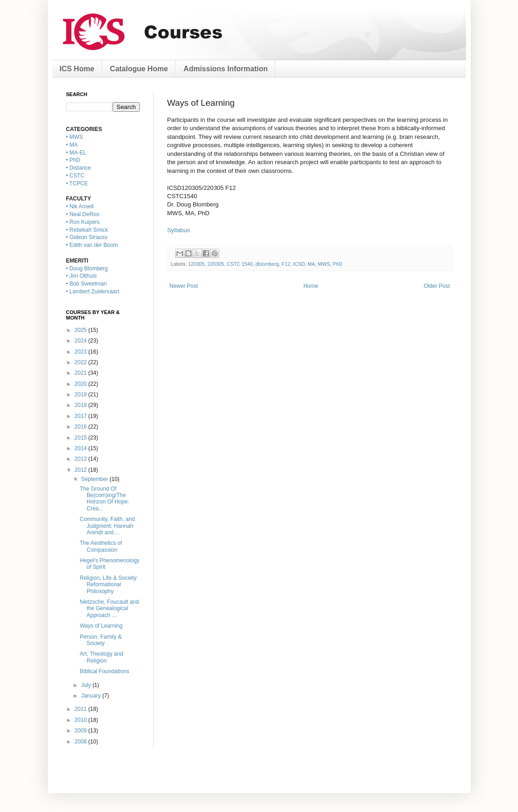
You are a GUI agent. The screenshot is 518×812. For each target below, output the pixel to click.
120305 (196, 264)
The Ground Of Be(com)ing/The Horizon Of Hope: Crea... (104, 499)
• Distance (79, 168)
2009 (81, 731)
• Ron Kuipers (83, 222)
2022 (81, 362)
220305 (216, 264)
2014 (81, 448)
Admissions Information (225, 69)
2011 (81, 709)
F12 (286, 264)
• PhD (73, 160)
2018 (81, 405)
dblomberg (267, 264)
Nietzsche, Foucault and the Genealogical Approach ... (109, 609)
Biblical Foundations (104, 671)
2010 (81, 720)
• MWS (75, 137)
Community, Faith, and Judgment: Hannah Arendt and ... (107, 526)
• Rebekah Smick (87, 230)
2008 (81, 742)
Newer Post (184, 286)
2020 (81, 384)
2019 (81, 395)
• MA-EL (76, 153)
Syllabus (179, 230)
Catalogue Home (139, 69)
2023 (81, 352)
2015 (81, 438)
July (87, 685)
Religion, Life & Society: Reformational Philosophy (109, 585)
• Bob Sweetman (87, 284)
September (95, 479)
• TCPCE (77, 183)
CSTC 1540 (239, 264)
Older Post (437, 286)
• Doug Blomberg (87, 269)
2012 (81, 470)
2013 (81, 459)
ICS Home (77, 69)
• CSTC (75, 176)
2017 (81, 416)
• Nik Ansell (80, 206)
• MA (72, 145)
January (91, 696)
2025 (81, 330)
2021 (81, 373)
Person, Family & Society (100, 640)
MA (311, 264)
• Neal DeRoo (83, 214)
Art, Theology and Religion (101, 657)
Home (311, 286)
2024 (81, 341)
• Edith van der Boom (92, 245)
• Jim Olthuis (82, 276)
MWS (324, 264)
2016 (81, 427)
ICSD (299, 264)
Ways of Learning (101, 626)
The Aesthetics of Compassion (101, 546)
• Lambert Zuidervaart (93, 292)
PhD (338, 264)
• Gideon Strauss (87, 237)
